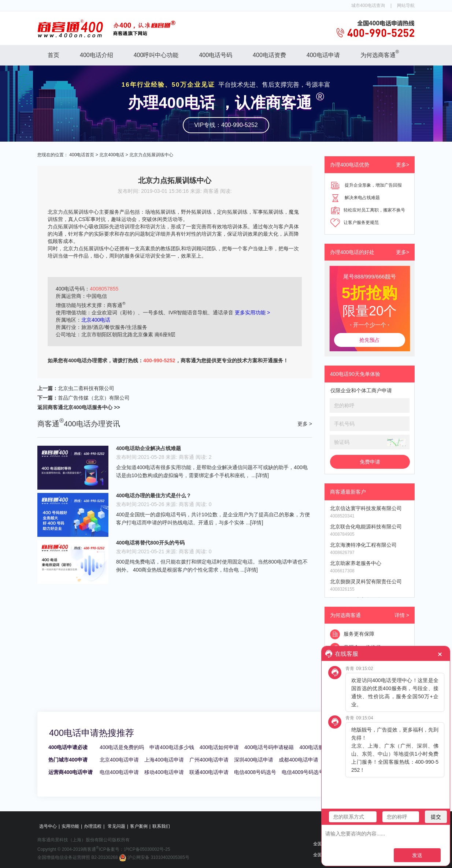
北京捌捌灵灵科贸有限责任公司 (366, 581)
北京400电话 (112, 155)
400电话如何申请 (219, 747)
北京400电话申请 (119, 760)
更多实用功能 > (252, 313)
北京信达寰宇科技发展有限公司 (366, 508)
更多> (403, 165)
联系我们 (161, 826)
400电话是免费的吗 (122, 747)
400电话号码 (216, 55)
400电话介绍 (97, 55)
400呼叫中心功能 (156, 55)
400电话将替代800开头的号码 (150, 543)
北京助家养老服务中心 (356, 563)
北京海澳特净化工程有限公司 (363, 545)
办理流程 (93, 826)
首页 (53, 55)
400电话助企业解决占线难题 (149, 448)
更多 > (305, 424)
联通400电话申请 (209, 772)
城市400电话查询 (368, 5)
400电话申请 (323, 55)
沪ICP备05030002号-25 (147, 849)
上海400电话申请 (164, 760)
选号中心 (48, 826)
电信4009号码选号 (303, 772)
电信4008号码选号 (255, 772)
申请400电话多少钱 (172, 747)
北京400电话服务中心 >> (92, 407)
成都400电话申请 (298, 760)
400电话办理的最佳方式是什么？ (154, 495)
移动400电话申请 (164, 772)
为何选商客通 (380, 54)
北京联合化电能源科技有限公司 (366, 527)
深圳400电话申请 (254, 760)
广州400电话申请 (209, 760)
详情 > (402, 615)
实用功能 (70, 826)
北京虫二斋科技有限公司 (86, 388)
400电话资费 (269, 55)
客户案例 (139, 826)
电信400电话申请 (119, 772)
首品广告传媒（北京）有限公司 (94, 398)
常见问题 (116, 826)
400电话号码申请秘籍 (269, 747)
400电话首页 (82, 155)
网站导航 (406, 5)
